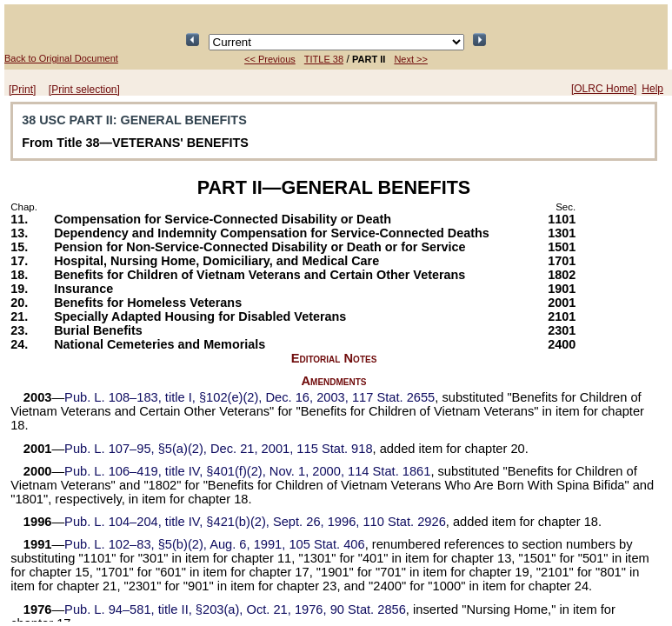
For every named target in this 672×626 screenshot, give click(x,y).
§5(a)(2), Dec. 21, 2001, (218, 449)
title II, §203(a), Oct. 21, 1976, (235, 609)
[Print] (22, 90)
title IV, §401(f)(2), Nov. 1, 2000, (247, 471)
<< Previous (270, 59)
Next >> (411, 59)
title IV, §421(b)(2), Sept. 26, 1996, (255, 522)
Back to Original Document (61, 58)
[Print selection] (84, 90)
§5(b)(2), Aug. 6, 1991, (215, 544)
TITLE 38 (324, 59)
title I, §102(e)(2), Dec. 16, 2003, (250, 397)
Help (652, 89)
